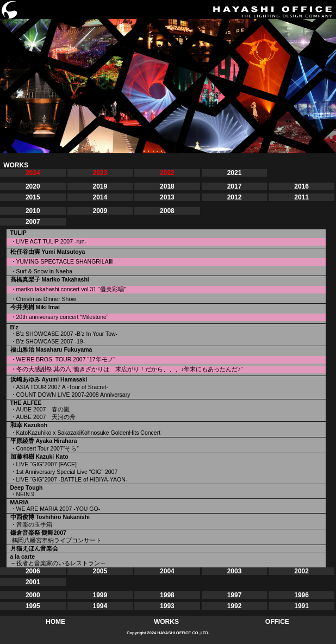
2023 (100, 173)
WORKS (166, 622)
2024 (33, 173)
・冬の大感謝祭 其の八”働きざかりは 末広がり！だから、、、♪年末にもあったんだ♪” (126, 369)
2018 (167, 186)
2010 (33, 211)
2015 (33, 197)
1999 (100, 595)
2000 (33, 595)
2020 (33, 186)
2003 (235, 571)
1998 (167, 595)
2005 (100, 571)
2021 (235, 173)
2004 (167, 571)
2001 (33, 582)
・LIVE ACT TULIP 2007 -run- (49, 241)
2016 (301, 186)
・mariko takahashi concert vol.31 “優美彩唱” (68, 289)
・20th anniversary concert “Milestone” (60, 317)
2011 (301, 197)
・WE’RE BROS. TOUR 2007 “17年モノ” (63, 359)
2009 (100, 211)
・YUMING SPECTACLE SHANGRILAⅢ (62, 261)
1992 (235, 606)
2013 (167, 197)
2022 (167, 173)
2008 (167, 211)
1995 (33, 606)
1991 (301, 606)
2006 (33, 571)
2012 (235, 197)
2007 (33, 222)
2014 (100, 197)
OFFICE (277, 622)
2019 (100, 186)
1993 (167, 606)
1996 (301, 595)
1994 (100, 606)
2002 (301, 571)
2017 (235, 186)
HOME (55, 622)
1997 (235, 595)
